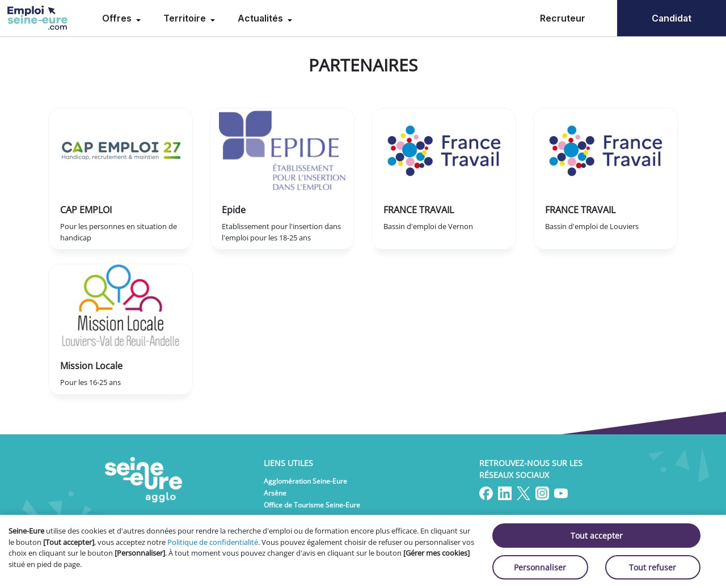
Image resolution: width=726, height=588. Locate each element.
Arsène (275, 493)
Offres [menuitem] (118, 18)
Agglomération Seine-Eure (305, 481)
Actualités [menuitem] (261, 18)
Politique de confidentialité (213, 542)
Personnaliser (540, 567)
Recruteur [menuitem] (563, 18)
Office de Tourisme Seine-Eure (312, 505)
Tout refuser (653, 567)
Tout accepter (597, 536)
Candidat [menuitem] (672, 18)
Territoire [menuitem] (186, 18)
